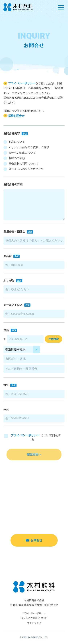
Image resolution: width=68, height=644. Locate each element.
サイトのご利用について (34, 618)
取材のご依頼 (14, 158)
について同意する (33, 437)
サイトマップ (34, 623)
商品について (14, 142)
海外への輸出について (20, 153)
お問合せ (34, 540)
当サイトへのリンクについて (24, 169)
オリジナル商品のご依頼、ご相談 (26, 147)
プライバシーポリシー (22, 83)
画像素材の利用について (21, 164)
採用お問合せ (16, 116)
